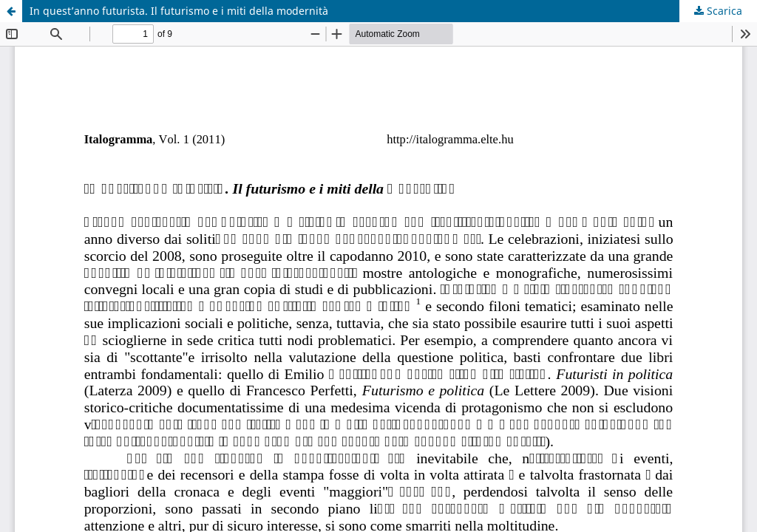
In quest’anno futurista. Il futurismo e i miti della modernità (179, 11)
